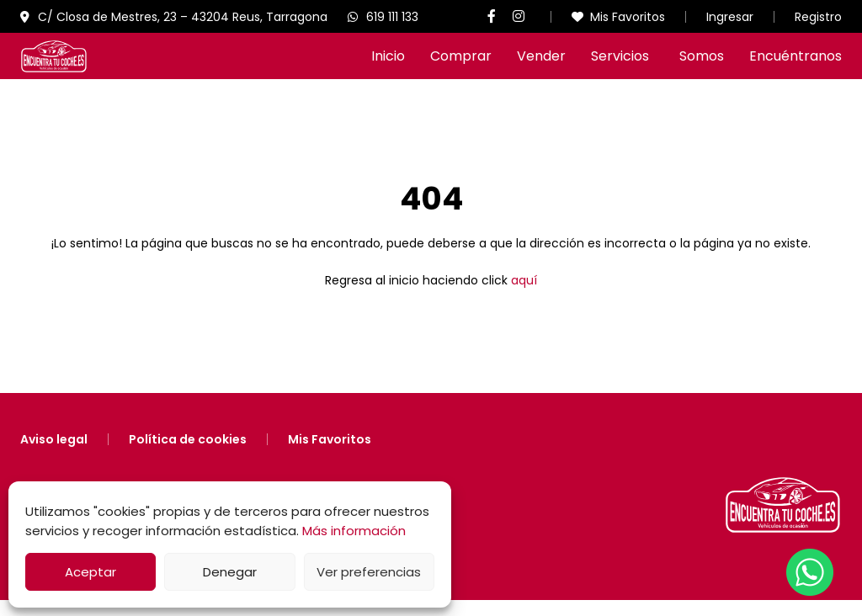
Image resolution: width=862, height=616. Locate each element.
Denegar (230, 572)
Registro (818, 17)
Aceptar (90, 572)
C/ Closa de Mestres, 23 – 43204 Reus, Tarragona (174, 17)
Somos (702, 64)
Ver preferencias (369, 572)
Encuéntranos (795, 64)
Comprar (461, 64)
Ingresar (730, 17)
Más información (354, 531)
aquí (524, 296)
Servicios (623, 64)
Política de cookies (188, 455)
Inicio (388, 64)
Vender (541, 64)
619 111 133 (383, 17)
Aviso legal (54, 455)
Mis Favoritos (618, 17)
